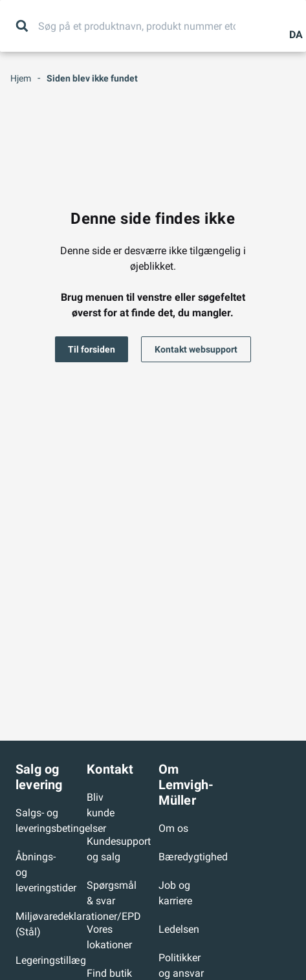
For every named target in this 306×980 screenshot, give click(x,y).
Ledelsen (179, 929)
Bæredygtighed (193, 857)
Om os (173, 828)
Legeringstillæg (51, 960)
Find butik (109, 973)
